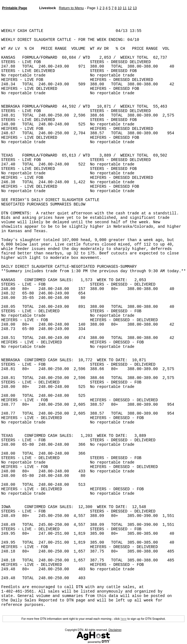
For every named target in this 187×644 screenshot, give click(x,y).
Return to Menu (72, 8)
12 (130, 8)
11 (125, 8)
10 (120, 8)
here (123, 619)
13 (135, 8)
